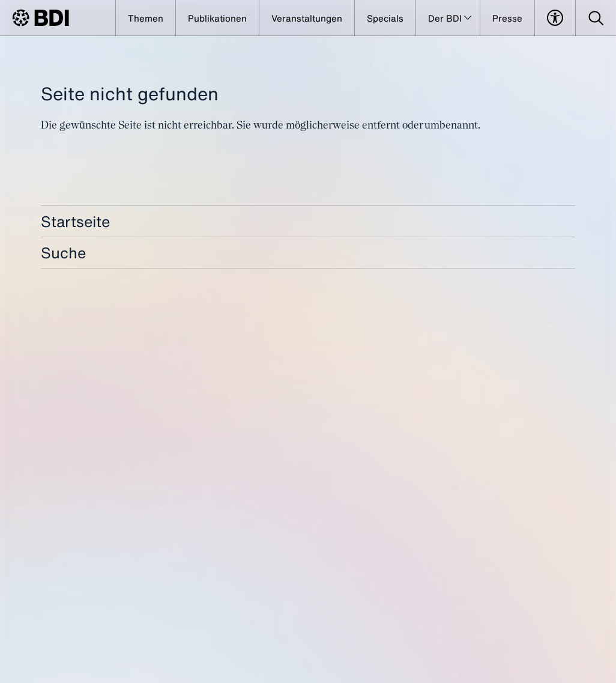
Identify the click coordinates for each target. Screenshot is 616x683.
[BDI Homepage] (41, 18)
